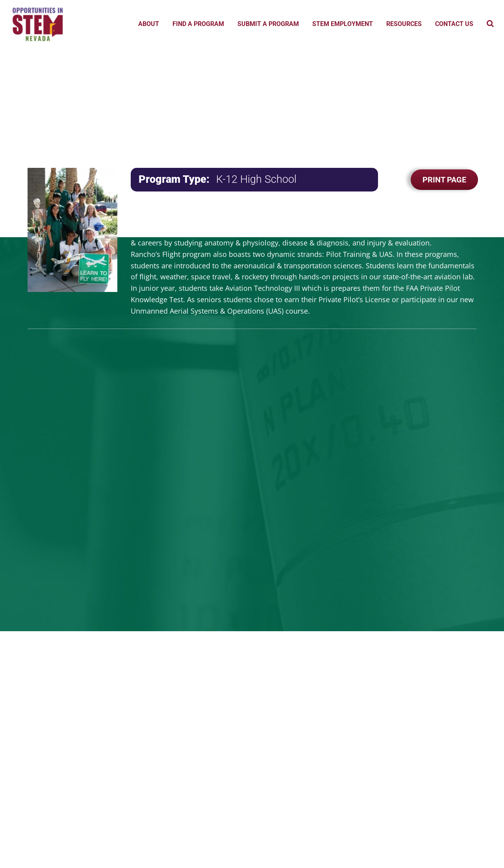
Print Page (444, 180)
